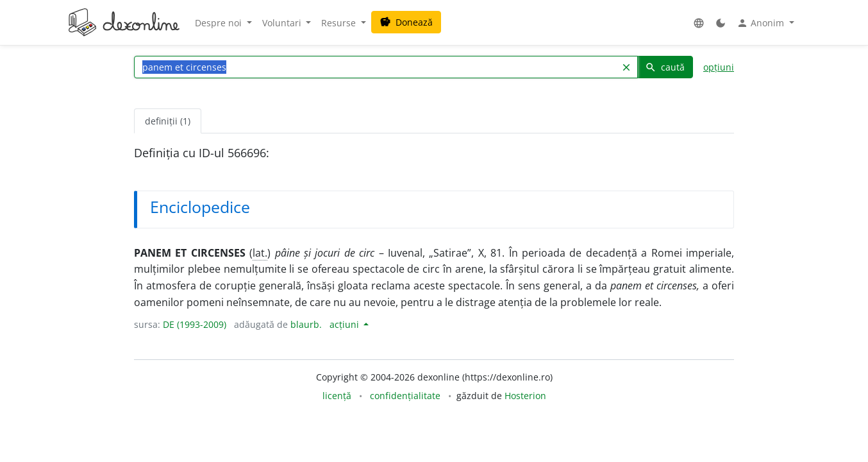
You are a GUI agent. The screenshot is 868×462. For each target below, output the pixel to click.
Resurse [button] (340, 23)
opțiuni (719, 67)
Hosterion (525, 396)
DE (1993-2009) (195, 324)
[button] (699, 23)
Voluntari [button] (283, 23)
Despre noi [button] (220, 23)
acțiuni (346, 324)
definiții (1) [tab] (168, 121)
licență (337, 396)
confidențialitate (405, 396)
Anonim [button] (762, 23)
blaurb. (306, 324)
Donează (406, 22)
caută (665, 67)
